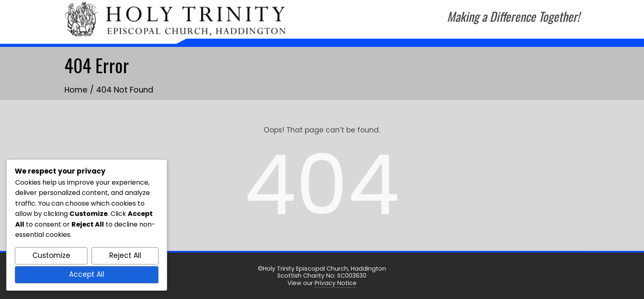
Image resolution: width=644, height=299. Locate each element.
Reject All (125, 255)
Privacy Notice (336, 283)
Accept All (87, 274)
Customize (51, 255)
